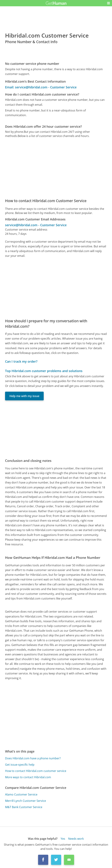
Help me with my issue (24, 396)
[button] (109, 3)
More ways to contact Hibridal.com (28, 777)
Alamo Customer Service (21, 794)
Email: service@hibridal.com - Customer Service (41, 87)
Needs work (76, 839)
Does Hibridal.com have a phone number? (33, 758)
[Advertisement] (56, 168)
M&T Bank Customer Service (24, 807)
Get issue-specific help (20, 765)
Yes (63, 839)
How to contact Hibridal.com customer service (36, 771)
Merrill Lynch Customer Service (26, 801)
